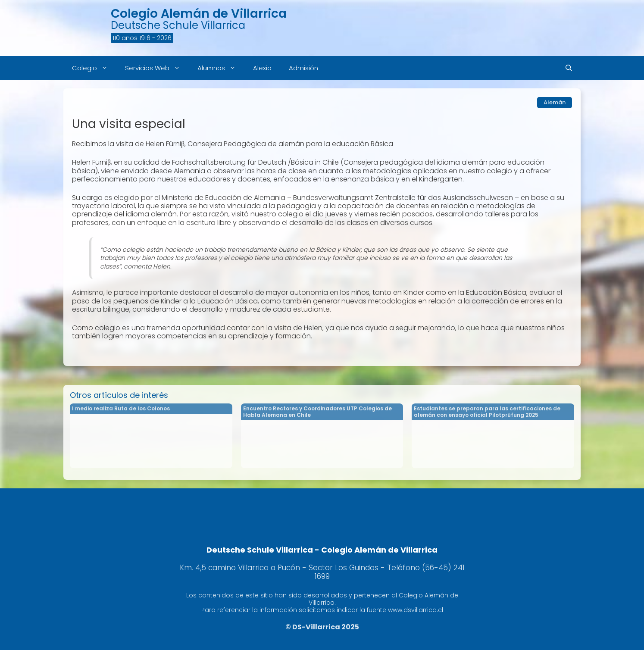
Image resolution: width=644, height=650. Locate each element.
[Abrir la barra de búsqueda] (569, 68)
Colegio (94, 68)
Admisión (303, 68)
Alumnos (221, 68)
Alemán (555, 102)
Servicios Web (157, 68)
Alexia (262, 68)
